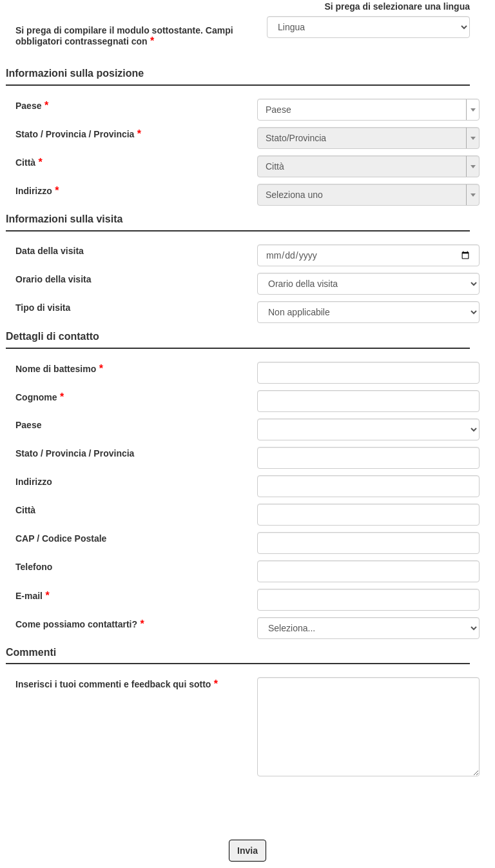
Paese (28, 106)
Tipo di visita (43, 308)
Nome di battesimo (56, 369)
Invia (247, 851)
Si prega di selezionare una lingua (397, 6)
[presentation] (275, 808)
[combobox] (368, 110)
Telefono (34, 567)
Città (25, 163)
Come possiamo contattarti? (76, 624)
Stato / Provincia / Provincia (75, 134)
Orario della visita (53, 279)
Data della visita (50, 251)
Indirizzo (34, 191)
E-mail (29, 596)
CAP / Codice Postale (61, 538)
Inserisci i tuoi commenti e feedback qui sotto (113, 684)
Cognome (36, 397)
